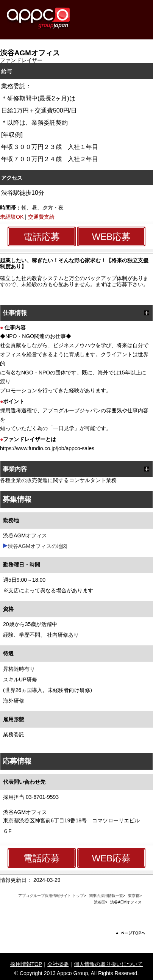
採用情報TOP (26, 964)
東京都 (134, 896)
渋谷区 (100, 902)
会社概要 (58, 964)
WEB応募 (112, 237)
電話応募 (42, 237)
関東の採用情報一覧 (106, 896)
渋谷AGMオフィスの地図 (37, 546)
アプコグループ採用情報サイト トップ (51, 896)
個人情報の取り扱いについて (108, 964)
